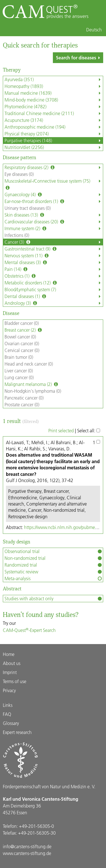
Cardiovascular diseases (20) (54, 222)
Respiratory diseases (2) (54, 167)
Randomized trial (54, 565)
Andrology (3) (54, 303)
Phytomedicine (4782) (54, 107)
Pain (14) (54, 269)
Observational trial (54, 551)
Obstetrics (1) (54, 276)
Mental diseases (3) (54, 262)
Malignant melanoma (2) (32, 384)
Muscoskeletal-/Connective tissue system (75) (54, 184)
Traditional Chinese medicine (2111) (54, 113)
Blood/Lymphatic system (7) (54, 290)
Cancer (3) (54, 242)
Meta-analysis (54, 578)
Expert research (17, 732)
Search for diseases (79, 58)
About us (12, 663)
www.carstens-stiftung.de (27, 853)
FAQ (7, 714)
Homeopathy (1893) (54, 86)
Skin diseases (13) (54, 215)
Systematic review (54, 572)
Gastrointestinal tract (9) (54, 249)
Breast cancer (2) (24, 330)
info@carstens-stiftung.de (27, 846)
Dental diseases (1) (54, 296)
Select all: (89, 430)
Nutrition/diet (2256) (54, 147)
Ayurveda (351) (54, 79)
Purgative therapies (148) (54, 141)
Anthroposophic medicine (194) (54, 127)
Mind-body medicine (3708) (54, 100)
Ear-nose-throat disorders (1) (54, 201)
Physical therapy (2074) (54, 134)
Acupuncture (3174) (54, 120)
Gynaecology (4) (54, 195)
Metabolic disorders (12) (54, 283)
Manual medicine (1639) (54, 93)
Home (9, 654)
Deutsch (94, 30)
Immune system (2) (54, 228)
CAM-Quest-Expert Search (29, 630)
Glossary (11, 723)
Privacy (9, 690)
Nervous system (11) (54, 256)
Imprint (10, 672)
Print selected (61, 430)
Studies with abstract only (54, 599)
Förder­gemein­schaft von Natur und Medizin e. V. (49, 786)
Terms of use (15, 681)
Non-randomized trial (54, 558)
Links (8, 705)
